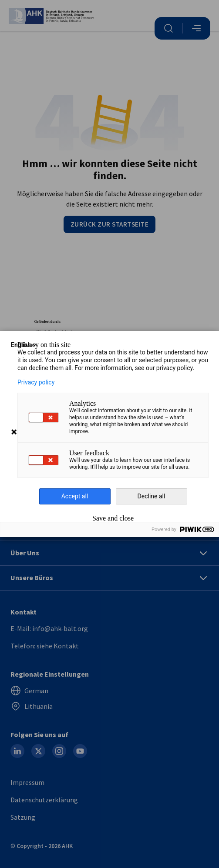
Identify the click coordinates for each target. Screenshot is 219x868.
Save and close (113, 518)
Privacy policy (36, 382)
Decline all (152, 496)
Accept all (75, 496)
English (24, 345)
